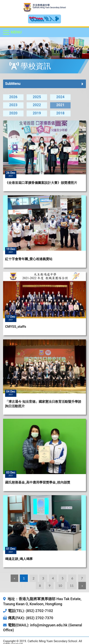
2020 (13, 113)
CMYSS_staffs (16, 327)
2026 (13, 97)
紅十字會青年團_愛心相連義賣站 (29, 259)
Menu (16, 32)
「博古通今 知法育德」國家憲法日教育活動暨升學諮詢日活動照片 (43, 404)
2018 (60, 113)
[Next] (82, 586)
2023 (13, 105)
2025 (37, 97)
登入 (52, 19)
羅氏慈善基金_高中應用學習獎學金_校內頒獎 (38, 482)
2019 (37, 113)
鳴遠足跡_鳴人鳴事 (19, 559)
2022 (37, 105)
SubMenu (13, 84)
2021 (60, 105)
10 (60, 585)
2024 (60, 97)
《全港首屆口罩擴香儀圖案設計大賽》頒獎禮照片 (41, 183)
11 (72, 585)
